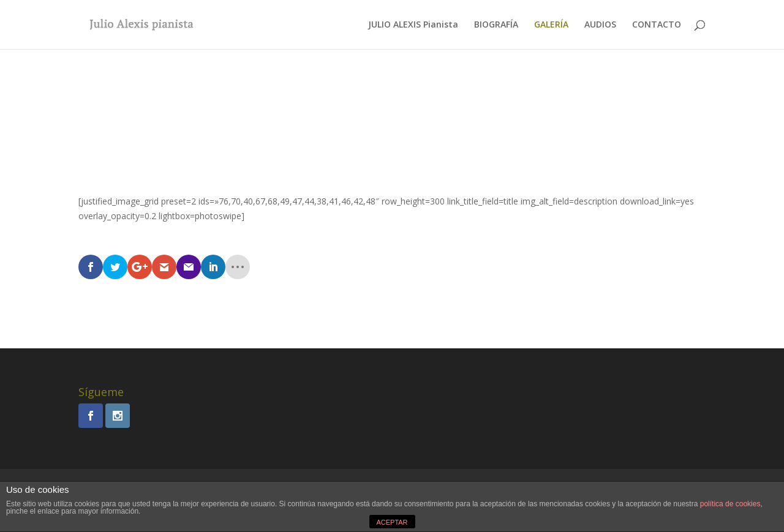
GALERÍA (551, 25)
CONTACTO (657, 25)
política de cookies (730, 504)
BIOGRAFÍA (496, 25)
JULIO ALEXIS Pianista (413, 25)
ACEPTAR (392, 522)
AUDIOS (600, 25)
